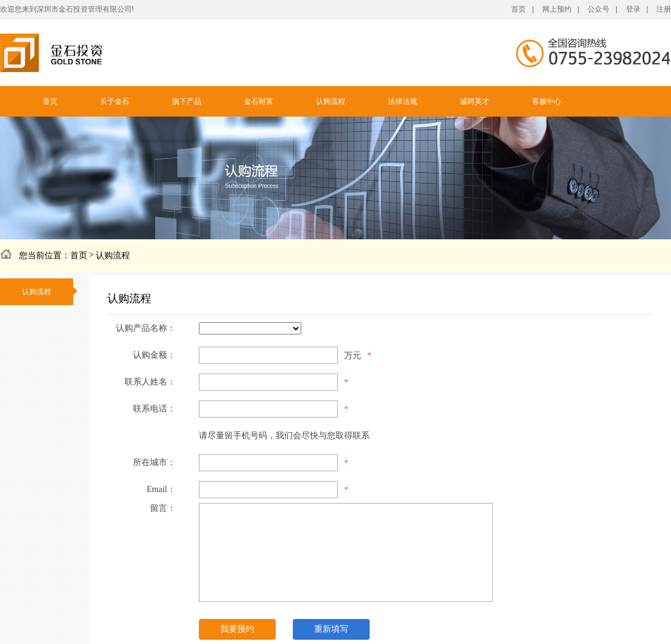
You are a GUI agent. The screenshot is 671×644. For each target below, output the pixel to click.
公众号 (598, 9)
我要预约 (237, 629)
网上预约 (557, 9)
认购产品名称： (146, 328)
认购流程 (331, 101)
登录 (633, 9)
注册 (664, 9)
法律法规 (403, 101)
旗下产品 (187, 101)
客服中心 (547, 101)
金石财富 (259, 101)
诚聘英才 (475, 101)
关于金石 (115, 101)
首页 (518, 9)
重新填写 (331, 629)
